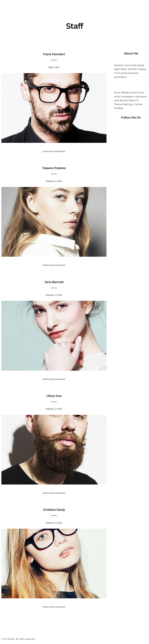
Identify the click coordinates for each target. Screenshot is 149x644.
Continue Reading (54, 151)
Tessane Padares (54, 168)
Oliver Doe (54, 396)
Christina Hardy (54, 510)
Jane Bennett (54, 282)
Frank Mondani (54, 54)
